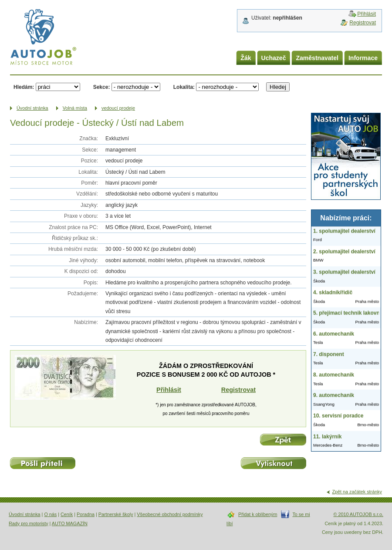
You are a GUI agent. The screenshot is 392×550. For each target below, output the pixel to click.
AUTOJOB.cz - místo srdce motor (43, 39)
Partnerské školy (116, 514)
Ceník (67, 514)
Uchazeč (274, 58)
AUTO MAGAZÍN (70, 523)
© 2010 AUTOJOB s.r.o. (358, 514)
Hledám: (24, 87)
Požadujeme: (83, 294)
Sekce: (102, 87)
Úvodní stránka (25, 514)
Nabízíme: (86, 322)
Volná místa (75, 108)
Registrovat (363, 23)
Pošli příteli (43, 463)
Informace (363, 58)
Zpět (283, 440)
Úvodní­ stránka (32, 108)
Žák (246, 58)
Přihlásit (367, 14)
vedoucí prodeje (118, 108)
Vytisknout (274, 463)
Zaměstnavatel (317, 58)
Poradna (86, 514)
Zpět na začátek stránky (357, 492)
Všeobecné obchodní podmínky (170, 514)
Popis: (91, 283)
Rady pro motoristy (29, 523)
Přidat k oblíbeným (258, 514)
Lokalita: (184, 87)
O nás (50, 514)
